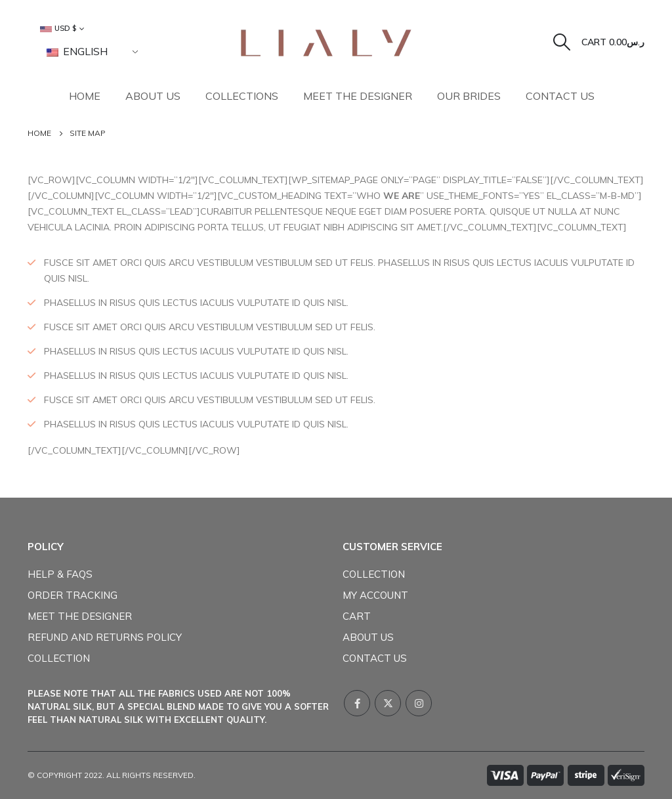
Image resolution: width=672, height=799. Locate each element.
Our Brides (469, 96)
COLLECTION (59, 658)
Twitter (388, 703)
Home (85, 96)
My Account (375, 595)
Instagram (419, 703)
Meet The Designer (358, 96)
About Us (153, 96)
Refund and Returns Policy (105, 637)
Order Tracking (73, 595)
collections (242, 96)
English (77, 51)
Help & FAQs (60, 574)
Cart (357, 616)
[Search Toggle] (562, 42)
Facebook (357, 703)
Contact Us (560, 96)
